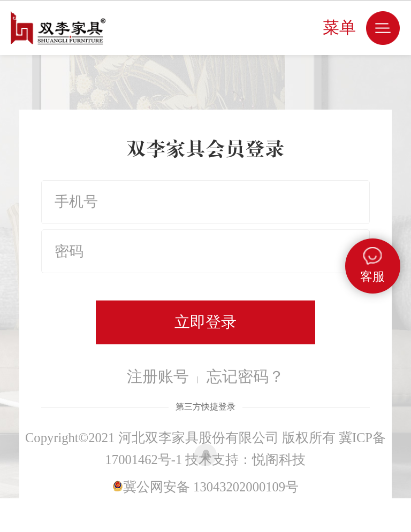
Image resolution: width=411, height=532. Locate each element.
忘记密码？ (245, 376)
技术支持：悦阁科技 (245, 460)
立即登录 (205, 322)
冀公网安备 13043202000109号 (205, 487)
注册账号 (158, 376)
